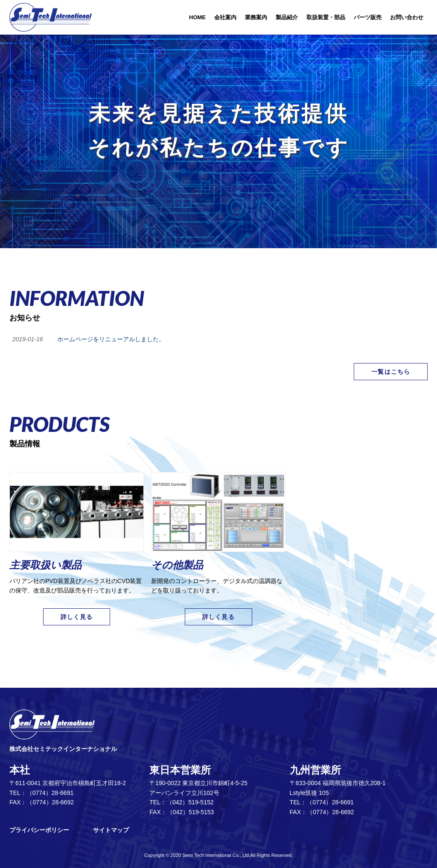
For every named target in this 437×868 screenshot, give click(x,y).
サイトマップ (111, 830)
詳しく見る (77, 617)
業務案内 (256, 17)
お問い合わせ (407, 17)
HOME (197, 17)
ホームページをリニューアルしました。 (111, 339)
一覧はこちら (391, 372)
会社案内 (225, 17)
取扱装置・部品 (326, 17)
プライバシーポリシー (39, 830)
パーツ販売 (368, 17)
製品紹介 (287, 17)
